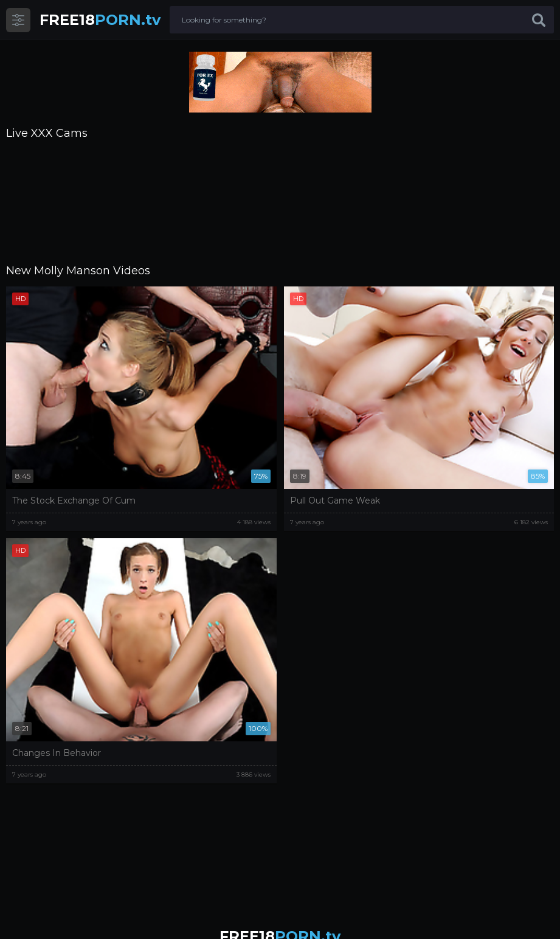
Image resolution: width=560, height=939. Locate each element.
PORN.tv (100, 20)
